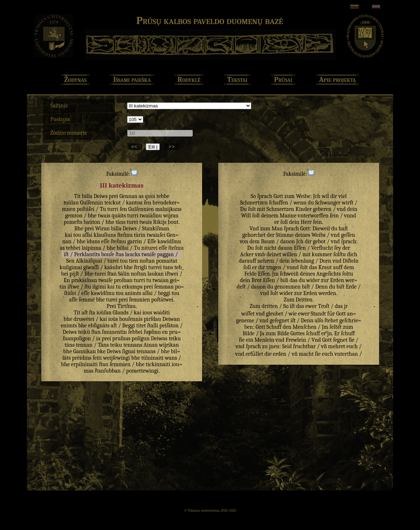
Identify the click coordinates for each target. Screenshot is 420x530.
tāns (121, 222)
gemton (74, 216)
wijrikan (169, 345)
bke (102, 351)
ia (98, 338)
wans (171, 358)
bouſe (108, 254)
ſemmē (87, 300)
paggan (165, 254)
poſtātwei (162, 300)
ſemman (164, 287)
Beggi (129, 326)
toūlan (71, 203)
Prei (111, 306)
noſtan (147, 261)
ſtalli (153, 326)
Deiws (101, 196)
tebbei (73, 248)
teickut (113, 203)
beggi (164, 293)
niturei (150, 248)
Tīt (77, 196)
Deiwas (159, 338)
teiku (175, 338)
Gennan (129, 196)
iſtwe (73, 287)
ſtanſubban (108, 371)
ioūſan (104, 313)
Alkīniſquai (89, 261)
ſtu (88, 287)
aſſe (73, 300)
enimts (69, 326)
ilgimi (99, 287)
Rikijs (160, 222)
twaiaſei (156, 235)
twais (104, 216)
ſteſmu (125, 235)
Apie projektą (338, 80)
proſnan (123, 280)
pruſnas (122, 338)
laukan (156, 274)
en (165, 332)
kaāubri (113, 267)
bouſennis (131, 319)
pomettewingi (142, 371)
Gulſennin (92, 203)
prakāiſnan (84, 280)
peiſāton (169, 326)
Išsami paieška (132, 80)
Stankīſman (156, 229)
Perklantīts (87, 254)
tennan (84, 345)
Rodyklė (189, 80)
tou (77, 235)
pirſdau (152, 319)
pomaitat (167, 261)
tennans (133, 345)
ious (147, 313)
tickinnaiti (158, 364)
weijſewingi (116, 358)
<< (135, 147)
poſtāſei (86, 209)
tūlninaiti (152, 358)
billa (87, 196)
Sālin (123, 274)
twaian (161, 280)
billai (123, 248)
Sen (70, 261)
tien (134, 261)
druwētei (84, 319)
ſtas (120, 254)
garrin (135, 241)
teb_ (179, 267)
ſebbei (135, 332)
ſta (92, 313)
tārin (140, 235)
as (141, 196)
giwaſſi (91, 267)
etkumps (132, 287)
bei (65, 274)
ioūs (113, 319)
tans (168, 267)
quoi (150, 196)
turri (113, 209)
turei (132, 222)
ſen (148, 203)
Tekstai (237, 80)
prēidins (81, 358)
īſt (66, 254)
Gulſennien (141, 209)
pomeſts (73, 222)
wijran (171, 216)
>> (172, 147)
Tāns (103, 345)
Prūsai (283, 80)
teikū (84, 332)
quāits (119, 216)
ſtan (112, 274)
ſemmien (140, 300)
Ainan (151, 345)
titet (141, 326)
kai (68, 235)
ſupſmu (152, 332)
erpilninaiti (84, 364)
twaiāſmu (151, 216)
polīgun (141, 338)
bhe (92, 216)
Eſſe (152, 241)
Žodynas (75, 80)
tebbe (163, 196)
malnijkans (168, 209)
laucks (133, 254)
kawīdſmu (169, 241)
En (67, 280)
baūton (92, 222)
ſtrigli (140, 267)
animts (133, 293)
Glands (121, 313)
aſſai (87, 235)
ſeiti (97, 358)
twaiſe (149, 254)
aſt (85, 313)
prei (113, 196)
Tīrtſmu (127, 306)
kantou (134, 203)
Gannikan (85, 351)
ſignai (129, 351)
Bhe (79, 229)
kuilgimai (71, 267)
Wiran (102, 229)
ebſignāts (99, 326)
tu (149, 280)
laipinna (92, 248)
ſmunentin (115, 332)
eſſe (105, 241)
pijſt (74, 274)
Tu (103, 209)
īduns (94, 241)
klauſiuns (105, 235)
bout (173, 222)
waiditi (162, 313)
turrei (155, 267)
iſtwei (172, 274)
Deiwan (171, 319)
